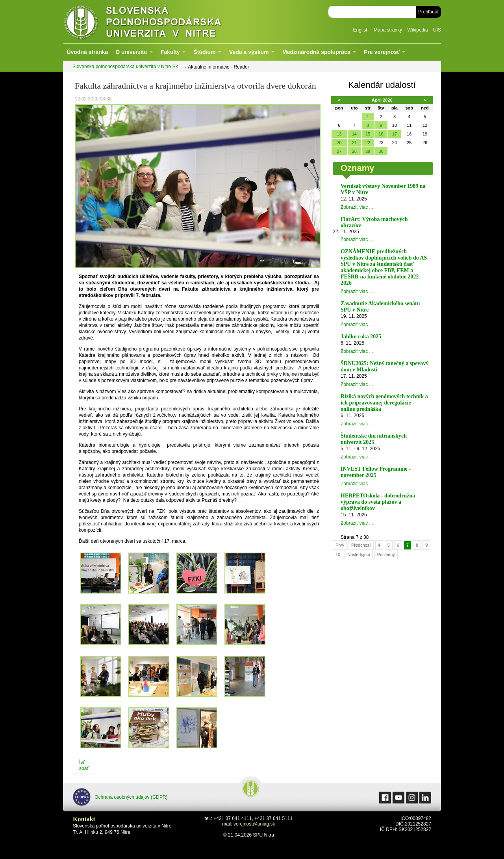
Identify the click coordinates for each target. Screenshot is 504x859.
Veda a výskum (249, 52)
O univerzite (131, 52)
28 (354, 151)
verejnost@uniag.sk (254, 824)
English (361, 30)
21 (354, 143)
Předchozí (361, 545)
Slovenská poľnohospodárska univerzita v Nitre (159, 21)
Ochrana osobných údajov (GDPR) (120, 797)
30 (381, 151)
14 (354, 134)
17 (395, 134)
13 (339, 134)
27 (339, 151)
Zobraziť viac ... (357, 207)
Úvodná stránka (87, 52)
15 (368, 134)
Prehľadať (429, 12)
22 (368, 143)
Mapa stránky (388, 30)
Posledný (386, 555)
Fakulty (170, 52)
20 (339, 143)
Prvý (340, 545)
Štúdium (204, 52)
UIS (437, 30)
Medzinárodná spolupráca (316, 52)
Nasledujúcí (359, 555)
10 (338, 555)
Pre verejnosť (382, 52)
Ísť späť (84, 765)
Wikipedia (418, 30)
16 (381, 134)
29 (368, 151)
